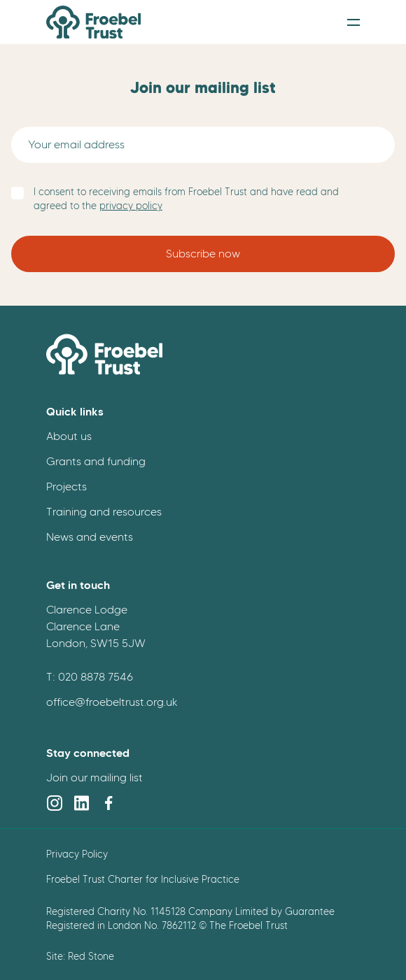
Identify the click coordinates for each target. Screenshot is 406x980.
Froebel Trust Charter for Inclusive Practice (143, 879)
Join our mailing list (94, 777)
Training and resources (104, 512)
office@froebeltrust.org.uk (112, 702)
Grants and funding (96, 461)
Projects (66, 487)
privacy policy (131, 206)
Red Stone (91, 956)
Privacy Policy (77, 854)
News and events (90, 537)
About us (69, 436)
